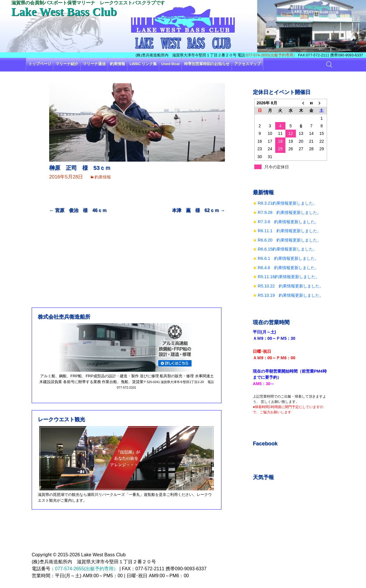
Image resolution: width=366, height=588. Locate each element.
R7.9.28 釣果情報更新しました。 (289, 212)
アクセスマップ (247, 64)
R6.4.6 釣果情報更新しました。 (288, 268)
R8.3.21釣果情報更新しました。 (287, 203)
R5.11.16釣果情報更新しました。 (289, 277)
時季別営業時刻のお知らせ (207, 64)
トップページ (40, 64)
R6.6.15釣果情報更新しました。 (287, 249)
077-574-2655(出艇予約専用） (272, 55)
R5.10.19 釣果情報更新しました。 (291, 295)
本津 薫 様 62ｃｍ (198, 210)
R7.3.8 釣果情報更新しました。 (288, 222)
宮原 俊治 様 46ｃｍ (78, 210)
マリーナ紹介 (67, 64)
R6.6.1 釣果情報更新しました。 (288, 258)
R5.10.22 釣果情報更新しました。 (291, 286)
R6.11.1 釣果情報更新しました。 (289, 231)
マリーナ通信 (94, 64)
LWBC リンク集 (143, 64)
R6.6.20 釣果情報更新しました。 (289, 240)
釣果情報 (118, 64)
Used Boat (171, 64)
